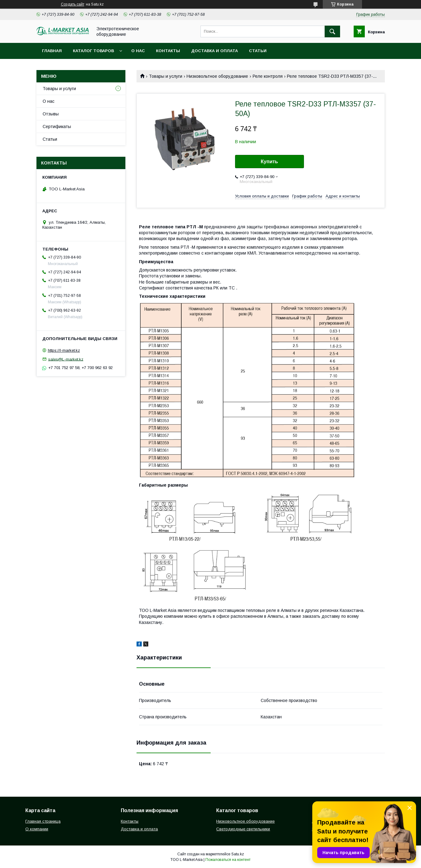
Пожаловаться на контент (228, 860)
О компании (37, 829)
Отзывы (51, 114)
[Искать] (332, 31)
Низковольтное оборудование (217, 76)
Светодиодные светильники (243, 829)
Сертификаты (57, 127)
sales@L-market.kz (66, 359)
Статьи (258, 51)
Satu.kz (238, 854)
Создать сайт (73, 4)
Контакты (168, 51)
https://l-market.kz (64, 350)
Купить (269, 162)
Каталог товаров (93, 51)
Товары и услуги (166, 76)
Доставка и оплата (215, 51)
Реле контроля (268, 76)
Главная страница (43, 821)
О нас (138, 51)
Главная (52, 51)
